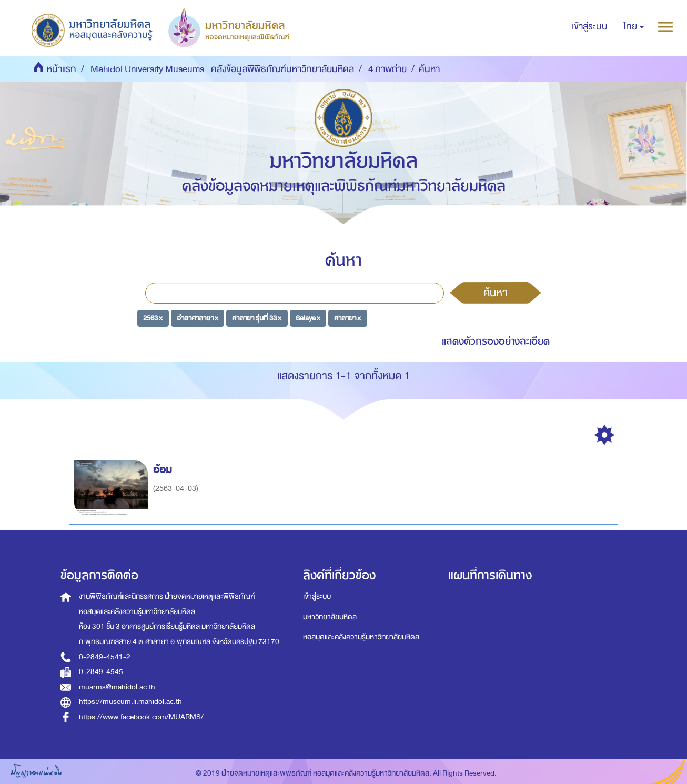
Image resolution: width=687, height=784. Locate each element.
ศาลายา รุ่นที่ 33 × (257, 318)
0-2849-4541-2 (105, 657)
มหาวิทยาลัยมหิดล (330, 617)
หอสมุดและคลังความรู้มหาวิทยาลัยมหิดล (361, 637)
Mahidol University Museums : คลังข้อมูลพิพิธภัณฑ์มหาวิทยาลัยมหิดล (222, 69)
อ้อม (164, 470)
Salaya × (308, 318)
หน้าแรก (62, 69)
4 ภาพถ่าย (387, 69)
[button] (634, 27)
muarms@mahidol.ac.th (117, 687)
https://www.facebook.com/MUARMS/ (141, 717)
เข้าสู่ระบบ (317, 596)
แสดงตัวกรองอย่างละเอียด (496, 341)
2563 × (153, 318)
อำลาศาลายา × (198, 318)
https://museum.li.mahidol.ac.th (130, 702)
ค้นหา (496, 293)
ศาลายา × (347, 318)
